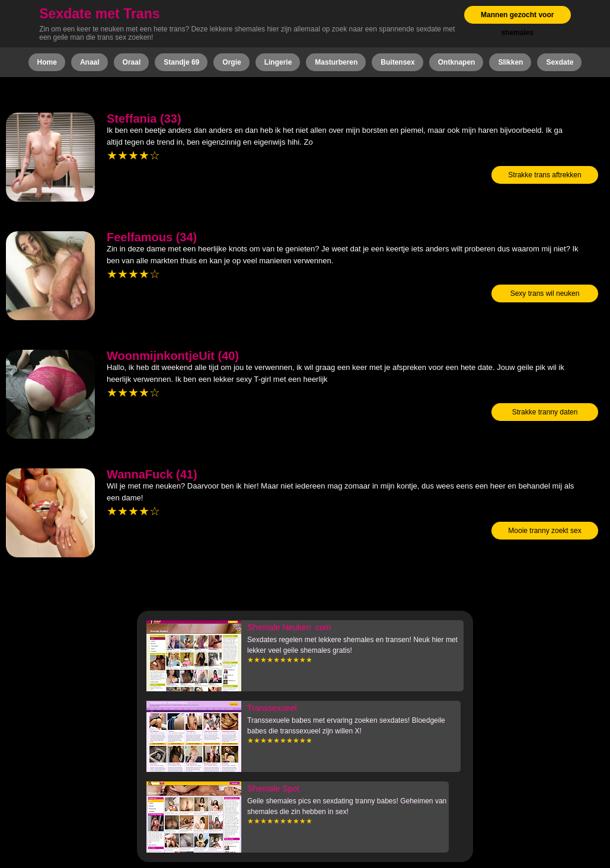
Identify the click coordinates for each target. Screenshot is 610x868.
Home (47, 62)
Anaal (90, 62)
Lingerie (278, 62)
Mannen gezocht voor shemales (517, 24)
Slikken (510, 62)
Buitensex (397, 62)
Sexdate (560, 62)
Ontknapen (457, 62)
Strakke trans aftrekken (544, 175)
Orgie (231, 62)
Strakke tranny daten (545, 412)
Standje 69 (181, 62)
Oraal (132, 62)
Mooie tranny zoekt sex (544, 531)
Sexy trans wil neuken (545, 293)
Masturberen (336, 62)
